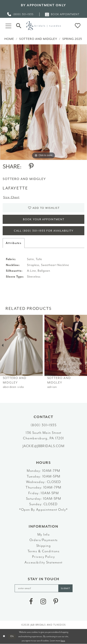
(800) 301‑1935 (43, 425)
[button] (8, 26)
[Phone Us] (20, 14)
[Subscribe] (66, 588)
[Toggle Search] (19, 26)
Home (9, 39)
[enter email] (44, 588)
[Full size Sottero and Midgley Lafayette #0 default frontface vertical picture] (43, 102)
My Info (43, 535)
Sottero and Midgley (38, 39)
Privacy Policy (44, 557)
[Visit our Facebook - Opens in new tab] (31, 602)
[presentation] (21, 345)
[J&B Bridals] (43, 26)
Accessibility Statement (43, 562)
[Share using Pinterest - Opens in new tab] (31, 166)
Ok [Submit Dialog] (12, 636)
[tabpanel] (43, 102)
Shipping (44, 546)
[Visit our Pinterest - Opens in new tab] (56, 602)
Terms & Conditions (43, 551)
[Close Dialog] (4, 637)
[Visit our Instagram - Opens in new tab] (43, 602)
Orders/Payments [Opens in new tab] (44, 540)
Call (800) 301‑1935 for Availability (44, 231)
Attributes (14, 243)
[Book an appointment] (62, 14)
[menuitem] (20, 14)
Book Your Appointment (44, 219)
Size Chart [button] (11, 197)
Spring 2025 (72, 39)
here (63, 641)
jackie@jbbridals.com (43, 446)
